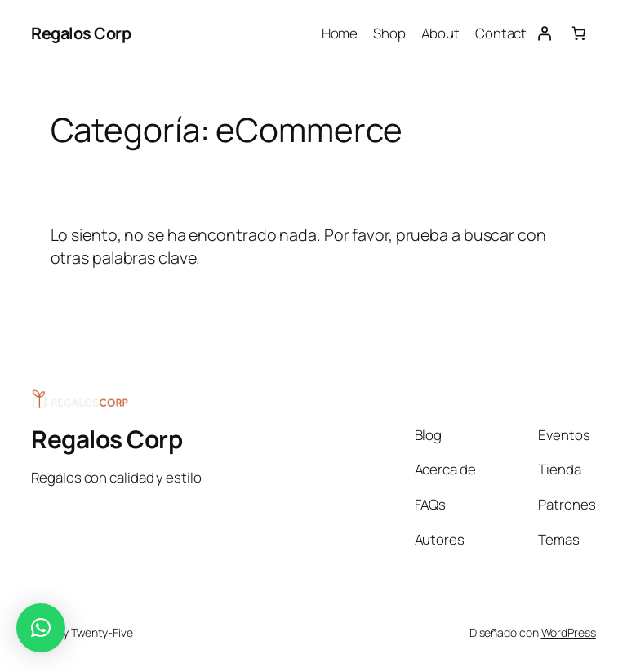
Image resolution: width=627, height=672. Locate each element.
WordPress (569, 632)
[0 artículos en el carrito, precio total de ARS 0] (578, 33)
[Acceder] (544, 33)
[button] (41, 628)
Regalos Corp (81, 33)
